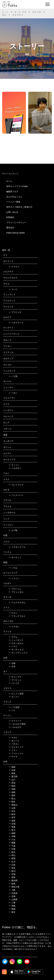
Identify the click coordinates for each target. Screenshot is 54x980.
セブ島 (13, 530)
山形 (12, 808)
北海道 (13, 893)
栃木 (12, 852)
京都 (12, 896)
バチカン (14, 744)
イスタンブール (17, 547)
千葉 (12, 846)
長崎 (12, 906)
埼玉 (12, 811)
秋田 (12, 786)
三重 (12, 903)
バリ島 (13, 376)
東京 (12, 912)
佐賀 (12, 770)
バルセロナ (15, 727)
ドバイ (13, 289)
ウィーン (14, 465)
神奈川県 (37, 12)
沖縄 (12, 836)
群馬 (12, 884)
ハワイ (13, 646)
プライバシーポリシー (16, 222)
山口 (12, 780)
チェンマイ (15, 677)
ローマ (13, 757)
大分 (12, 840)
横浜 (4, 15)
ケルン (13, 613)
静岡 (12, 858)
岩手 (12, 817)
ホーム (5, 12)
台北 (12, 666)
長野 (12, 877)
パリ (12, 710)
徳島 (12, 767)
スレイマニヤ (16, 485)
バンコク (14, 683)
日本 (24, 12)
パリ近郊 (14, 707)
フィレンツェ (16, 753)
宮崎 (12, 789)
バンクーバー (16, 495)
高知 (12, 783)
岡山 (12, 855)
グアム (13, 637)
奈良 (12, 868)
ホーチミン (15, 557)
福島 (12, 792)
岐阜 (12, 814)
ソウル (13, 568)
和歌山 (13, 805)
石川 (12, 862)
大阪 (12, 890)
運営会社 (10, 228)
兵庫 (12, 849)
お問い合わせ (12, 212)
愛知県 (13, 881)
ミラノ (13, 750)
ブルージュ (15, 589)
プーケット (15, 680)
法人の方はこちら (14, 197)
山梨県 (13, 899)
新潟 (12, 871)
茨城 (12, 874)
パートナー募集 (13, 202)
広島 (12, 865)
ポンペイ (14, 741)
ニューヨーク (16, 640)
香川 (12, 830)
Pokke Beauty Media (15, 233)
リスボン (14, 627)
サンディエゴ (16, 650)
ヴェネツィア (16, 747)
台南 (12, 663)
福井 (12, 795)
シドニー (14, 578)
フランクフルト (17, 616)
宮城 (12, 824)
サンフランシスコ (18, 653)
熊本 (12, 802)
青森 (12, 827)
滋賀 (12, 821)
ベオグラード (16, 323)
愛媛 (12, 843)
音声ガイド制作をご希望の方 (19, 207)
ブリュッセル (16, 592)
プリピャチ (15, 312)
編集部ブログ (12, 191)
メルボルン (15, 468)
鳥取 (12, 773)
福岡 (12, 833)
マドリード (15, 721)
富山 (12, 799)
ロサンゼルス (16, 643)
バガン (13, 393)
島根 (12, 909)
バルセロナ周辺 (17, 724)
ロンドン (14, 697)
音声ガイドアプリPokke (17, 186)
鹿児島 (13, 776)
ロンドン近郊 (16, 694)
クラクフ (14, 267)
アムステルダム (17, 602)
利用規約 (10, 217)
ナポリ (13, 738)
